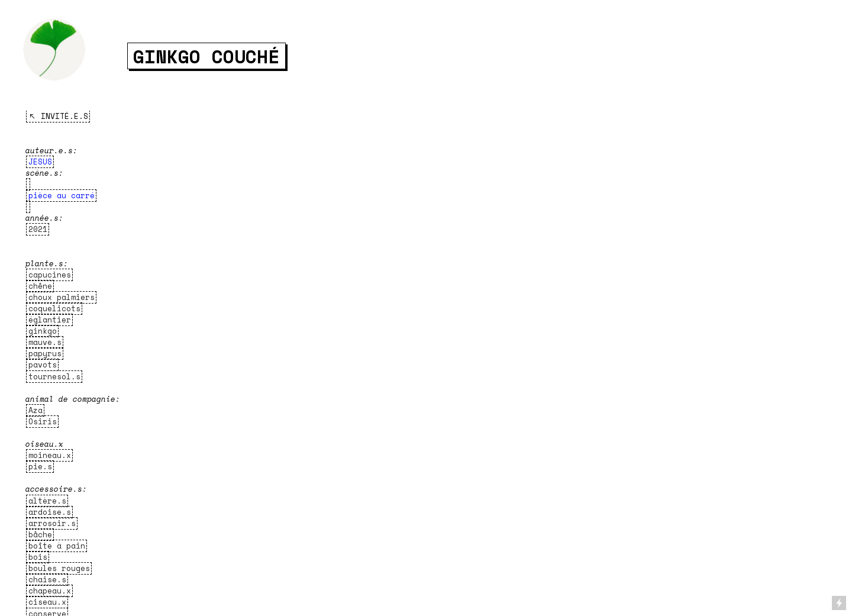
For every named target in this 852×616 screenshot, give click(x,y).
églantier (50, 320)
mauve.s (45, 342)
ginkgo (43, 331)
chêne (40, 286)
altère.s (47, 501)
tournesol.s (54, 377)
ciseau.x (47, 602)
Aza (35, 410)
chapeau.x (50, 591)
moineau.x (50, 455)
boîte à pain (57, 546)
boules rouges (59, 568)
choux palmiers (62, 297)
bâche (40, 535)
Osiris (43, 422)
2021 (38, 229)
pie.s (40, 467)
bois (38, 557)
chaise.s (47, 580)
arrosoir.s (52, 523)
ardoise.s (50, 512)
